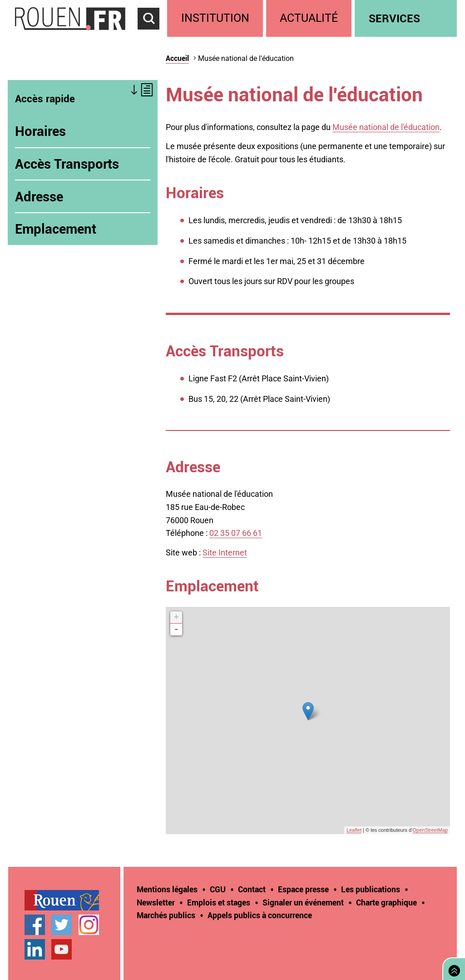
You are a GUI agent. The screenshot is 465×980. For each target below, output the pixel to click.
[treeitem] (216, 18)
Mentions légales (167, 889)
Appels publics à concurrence (260, 915)
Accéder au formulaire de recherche (153, 35)
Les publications (371, 889)
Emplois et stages (219, 902)
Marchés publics (166, 915)
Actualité (309, 18)
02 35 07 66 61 (236, 533)
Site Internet (225, 552)
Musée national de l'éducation (386, 127)
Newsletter (156, 902)
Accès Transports (67, 164)
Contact (252, 889)
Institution (215, 18)
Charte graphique (386, 902)
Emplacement (56, 229)
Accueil (177, 58)
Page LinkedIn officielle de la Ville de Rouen (35, 949)
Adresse (39, 196)
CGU (218, 889)
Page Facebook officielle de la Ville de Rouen (35, 925)
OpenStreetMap (430, 830)
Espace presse (303, 889)
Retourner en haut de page (452, 968)
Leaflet (354, 830)
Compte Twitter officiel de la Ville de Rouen (62, 925)
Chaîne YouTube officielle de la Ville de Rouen (62, 949)
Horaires (40, 131)
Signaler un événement (303, 902)
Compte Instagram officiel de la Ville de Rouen (89, 925)
